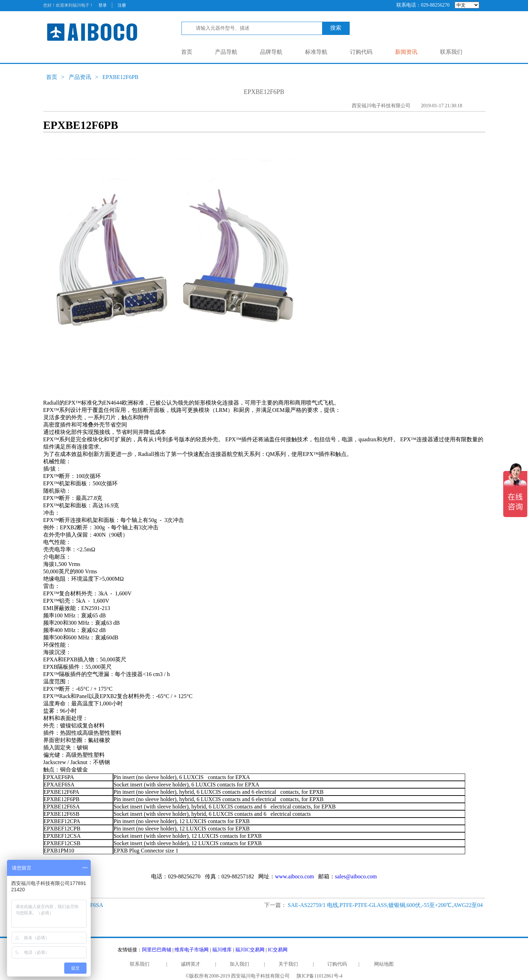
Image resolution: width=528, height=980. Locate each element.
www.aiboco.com (295, 876)
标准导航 (316, 52)
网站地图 (384, 964)
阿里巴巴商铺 (157, 950)
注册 (122, 5)
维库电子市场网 (192, 950)
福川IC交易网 (250, 950)
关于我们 (288, 964)
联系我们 (451, 52)
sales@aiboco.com (356, 876)
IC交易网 (278, 950)
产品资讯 (80, 77)
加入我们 (239, 964)
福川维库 (222, 950)
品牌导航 (271, 52)
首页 (187, 52)
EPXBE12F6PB (121, 77)
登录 (103, 5)
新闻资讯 (406, 52)
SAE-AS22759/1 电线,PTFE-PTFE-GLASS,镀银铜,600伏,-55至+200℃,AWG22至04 (385, 905)
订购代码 (361, 52)
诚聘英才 (191, 964)
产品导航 (226, 52)
